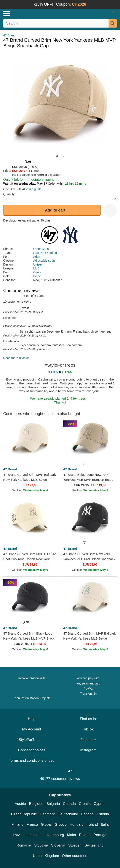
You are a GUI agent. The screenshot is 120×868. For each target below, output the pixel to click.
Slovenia (58, 845)
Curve (37, 272)
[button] (57, 156)
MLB (36, 268)
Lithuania (33, 835)
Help (32, 719)
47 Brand (9, 35)
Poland (85, 835)
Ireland (92, 825)
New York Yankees (46, 253)
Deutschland (68, 814)
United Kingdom (46, 856)
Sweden (75, 845)
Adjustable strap (44, 261)
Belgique (36, 804)
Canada (69, 804)
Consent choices (32, 750)
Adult (37, 257)
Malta (72, 835)
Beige (37, 276)
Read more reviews (16, 358)
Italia (105, 825)
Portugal (100, 835)
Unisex (38, 264)
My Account (32, 729)
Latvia (18, 835)
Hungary (77, 825)
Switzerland (94, 845)
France (32, 825)
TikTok (89, 729)
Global (46, 825)
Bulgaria (53, 804)
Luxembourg (54, 835)
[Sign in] (96, 14)
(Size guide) (34, 189)
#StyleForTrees (32, 740)
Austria (20, 804)
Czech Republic (24, 814)
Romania (24, 845)
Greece (61, 825)
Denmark (47, 814)
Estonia (103, 814)
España (88, 814)
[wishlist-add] (110, 210)
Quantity (9, 194)
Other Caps (41, 249)
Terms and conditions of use (32, 761)
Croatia (85, 804)
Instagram (88, 750)
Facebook (88, 740)
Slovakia (41, 845)
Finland (18, 825)
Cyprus (99, 804)
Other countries (75, 856)
